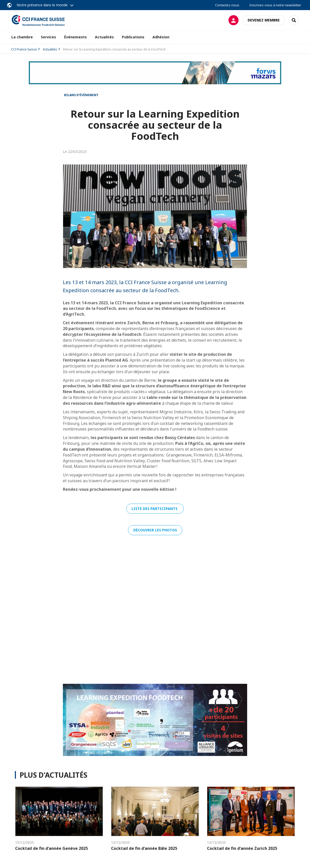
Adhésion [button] (161, 37)
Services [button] (48, 37)
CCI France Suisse (24, 49)
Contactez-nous (227, 5)
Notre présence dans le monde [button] (42, 5)
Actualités (104, 37)
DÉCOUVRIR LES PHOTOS (155, 530)
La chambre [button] (22, 37)
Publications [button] (133, 37)
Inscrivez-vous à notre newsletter (275, 5)
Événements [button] (75, 37)
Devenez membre (264, 20)
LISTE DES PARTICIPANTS (155, 509)
